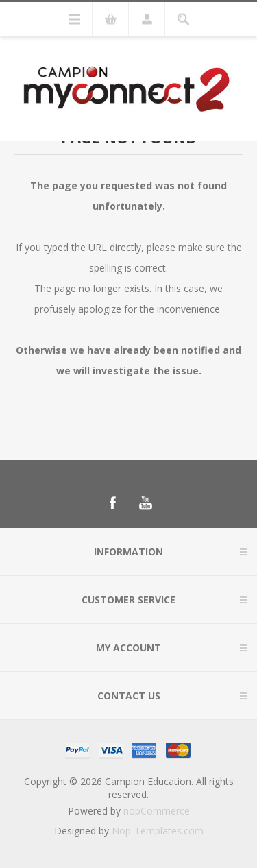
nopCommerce (157, 811)
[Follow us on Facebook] (112, 503)
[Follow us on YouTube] (145, 503)
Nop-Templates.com (158, 831)
